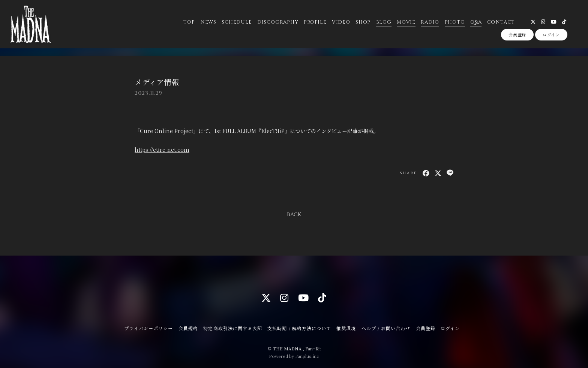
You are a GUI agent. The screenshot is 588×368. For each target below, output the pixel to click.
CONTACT (501, 22)
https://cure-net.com (162, 150)
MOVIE (406, 22)
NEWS (208, 22)
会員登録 (517, 35)
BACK (294, 215)
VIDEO (341, 22)
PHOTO (454, 22)
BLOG (383, 22)
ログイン (551, 35)
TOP (189, 22)
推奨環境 (346, 328)
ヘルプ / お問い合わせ (386, 328)
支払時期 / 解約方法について (299, 328)
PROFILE (315, 22)
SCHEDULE (237, 22)
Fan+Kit (313, 349)
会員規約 (188, 328)
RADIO (430, 22)
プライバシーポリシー (148, 328)
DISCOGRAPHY (278, 22)
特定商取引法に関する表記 (232, 328)
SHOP (363, 22)
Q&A (476, 22)
